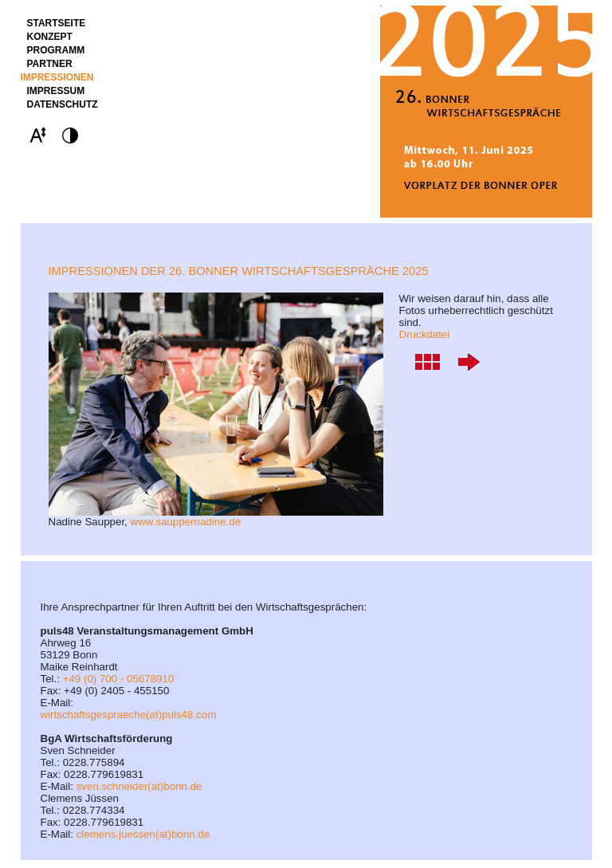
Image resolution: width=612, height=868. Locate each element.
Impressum (56, 91)
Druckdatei (425, 334)
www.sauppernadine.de (186, 522)
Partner (50, 64)
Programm (56, 50)
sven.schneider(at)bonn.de (139, 786)
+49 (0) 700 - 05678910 (119, 679)
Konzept (50, 37)
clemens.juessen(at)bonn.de (143, 834)
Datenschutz (63, 104)
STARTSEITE (57, 23)
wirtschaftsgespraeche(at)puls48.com (129, 715)
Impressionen (57, 77)
